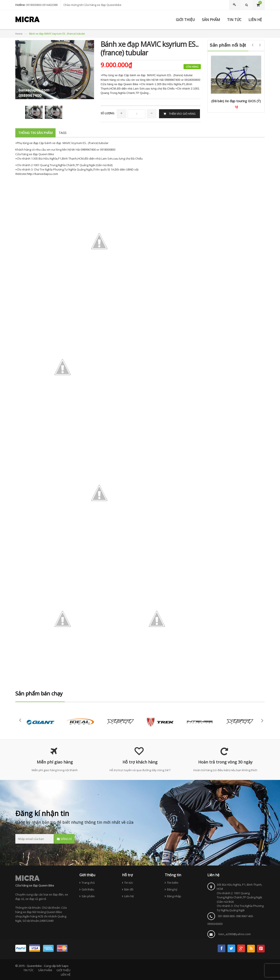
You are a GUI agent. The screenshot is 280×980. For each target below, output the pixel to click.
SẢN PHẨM (45, 970)
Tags (63, 133)
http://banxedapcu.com (42, 174)
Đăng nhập (174, 896)
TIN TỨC (29, 970)
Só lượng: (108, 113)
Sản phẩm (88, 896)
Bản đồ (129, 889)
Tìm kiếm (173, 883)
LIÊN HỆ (66, 975)
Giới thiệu (88, 889)
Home (19, 34)
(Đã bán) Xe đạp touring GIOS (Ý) (236, 101)
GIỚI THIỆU (63, 970)
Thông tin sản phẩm (35, 133)
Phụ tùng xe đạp (28, 143)
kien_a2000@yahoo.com (235, 934)
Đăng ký (172, 889)
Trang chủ (88, 883)
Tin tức (129, 883)
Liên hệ (129, 896)
